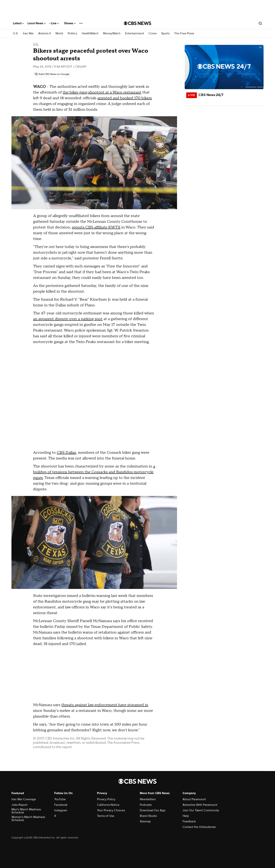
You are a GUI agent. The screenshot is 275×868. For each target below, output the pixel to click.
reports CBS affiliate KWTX (96, 227)
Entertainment (135, 34)
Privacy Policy (106, 799)
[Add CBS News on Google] (52, 74)
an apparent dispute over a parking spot (68, 319)
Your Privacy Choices (111, 810)
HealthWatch (90, 34)
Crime (153, 34)
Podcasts (146, 805)
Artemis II (44, 34)
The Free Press (184, 34)
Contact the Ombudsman (199, 827)
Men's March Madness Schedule (26, 811)
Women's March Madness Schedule (28, 819)
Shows (70, 23)
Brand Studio (148, 816)
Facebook (61, 805)
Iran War (28, 34)
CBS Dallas (66, 453)
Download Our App (153, 810)
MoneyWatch (112, 34)
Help (186, 816)
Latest (18, 23)
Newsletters (148, 799)
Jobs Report (19, 805)
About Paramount (194, 799)
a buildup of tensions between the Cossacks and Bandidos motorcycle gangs (94, 472)
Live (55, 23)
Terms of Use (106, 816)
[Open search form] (260, 23)
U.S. (16, 34)
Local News (37, 23)
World (59, 34)
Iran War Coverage (24, 799)
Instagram (61, 810)
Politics (72, 34)
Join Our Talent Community (201, 810)
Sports (165, 34)
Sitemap (145, 821)
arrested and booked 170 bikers (125, 98)
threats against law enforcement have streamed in (105, 705)
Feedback (189, 821)
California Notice (108, 805)
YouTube (60, 799)
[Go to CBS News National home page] (137, 23)
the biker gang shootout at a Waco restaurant (102, 92)
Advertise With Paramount (200, 805)
